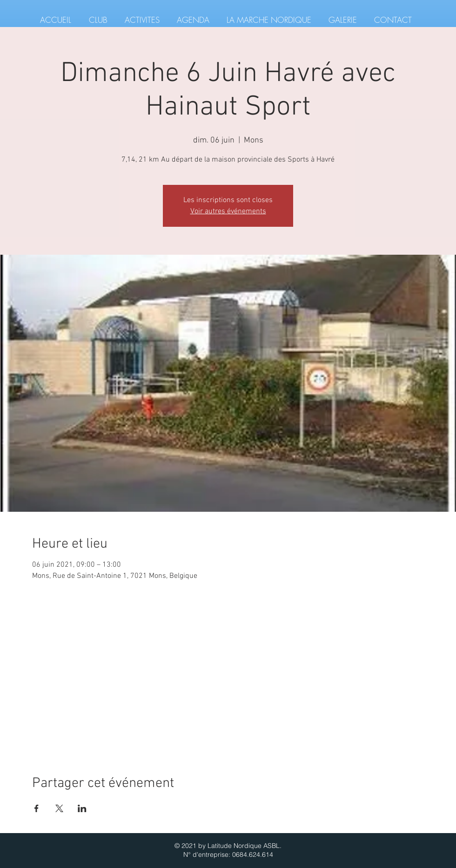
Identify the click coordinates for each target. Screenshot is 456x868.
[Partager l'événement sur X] (59, 808)
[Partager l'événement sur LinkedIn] (82, 808)
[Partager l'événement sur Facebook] (37, 808)
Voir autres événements (228, 211)
